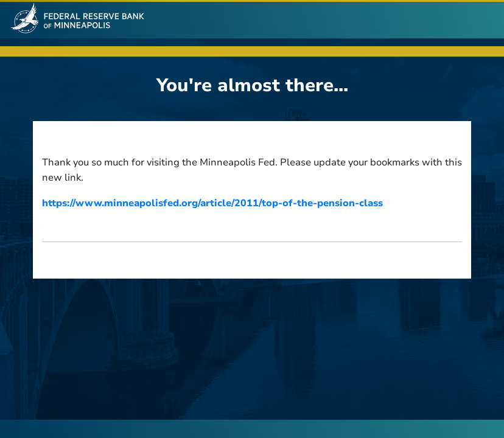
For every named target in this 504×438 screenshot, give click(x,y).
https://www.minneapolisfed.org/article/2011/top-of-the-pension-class (212, 203)
